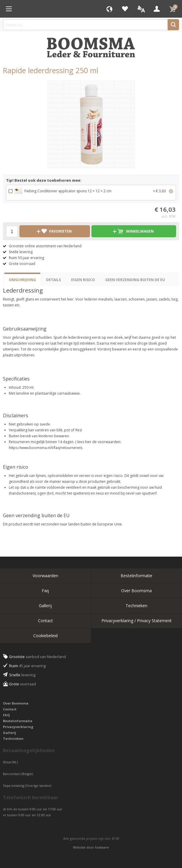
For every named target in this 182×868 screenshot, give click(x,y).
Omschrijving (22, 280)
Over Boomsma (136, 591)
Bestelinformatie (136, 576)
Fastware (102, 847)
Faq (45, 591)
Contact (45, 621)
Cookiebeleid (45, 636)
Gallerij (45, 606)
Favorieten (125, 9)
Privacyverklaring (18, 727)
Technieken (136, 606)
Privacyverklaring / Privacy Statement (137, 621)
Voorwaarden (45, 576)
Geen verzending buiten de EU (135, 280)
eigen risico (83, 280)
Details (54, 280)
